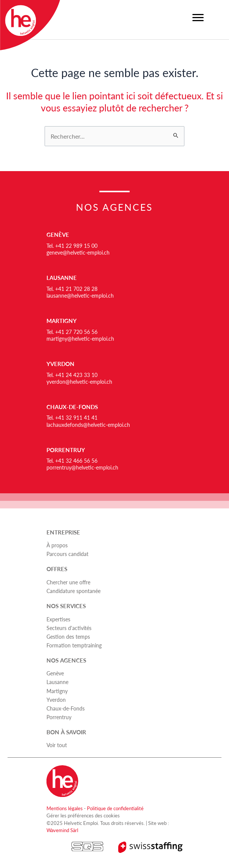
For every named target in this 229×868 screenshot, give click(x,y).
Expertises (58, 619)
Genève (58, 235)
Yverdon (60, 364)
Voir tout (57, 745)
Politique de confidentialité (115, 808)
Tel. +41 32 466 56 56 (72, 460)
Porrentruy (66, 450)
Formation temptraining (74, 645)
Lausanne (62, 278)
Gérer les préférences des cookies (83, 815)
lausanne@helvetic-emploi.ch (80, 295)
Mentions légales (65, 808)
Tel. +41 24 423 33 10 (72, 375)
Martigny (62, 321)
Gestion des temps (68, 636)
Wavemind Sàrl (62, 830)
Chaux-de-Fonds (72, 407)
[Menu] (198, 18)
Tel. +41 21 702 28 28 (72, 289)
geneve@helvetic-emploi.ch (78, 252)
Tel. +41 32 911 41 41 (72, 417)
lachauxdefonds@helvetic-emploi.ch (88, 425)
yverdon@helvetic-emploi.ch (79, 381)
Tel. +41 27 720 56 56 (72, 332)
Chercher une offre (68, 582)
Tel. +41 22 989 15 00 (72, 246)
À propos (57, 545)
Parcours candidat (67, 554)
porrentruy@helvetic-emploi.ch (82, 467)
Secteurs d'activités (69, 628)
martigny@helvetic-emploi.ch (80, 338)
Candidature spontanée (73, 591)
